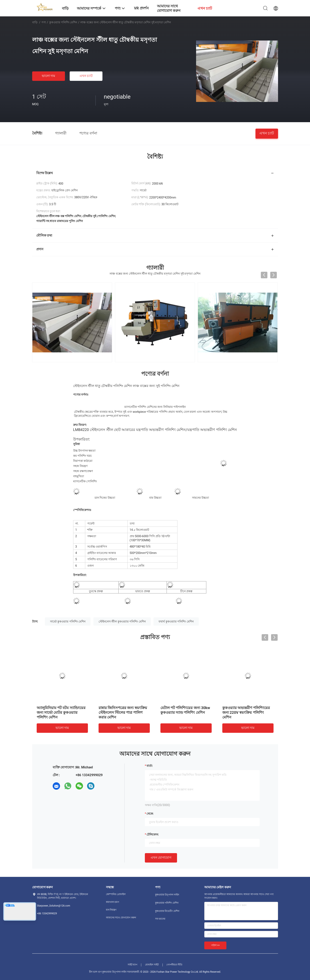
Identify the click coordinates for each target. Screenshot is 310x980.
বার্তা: (150, 766)
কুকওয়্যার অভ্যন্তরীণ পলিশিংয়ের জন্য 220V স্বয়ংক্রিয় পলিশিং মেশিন (246, 712)
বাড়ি (35, 22)
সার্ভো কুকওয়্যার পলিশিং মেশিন (68, 621)
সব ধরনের (160, 919)
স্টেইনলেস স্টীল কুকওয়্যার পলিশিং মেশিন (122, 621)
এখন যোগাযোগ (161, 858)
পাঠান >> (215, 945)
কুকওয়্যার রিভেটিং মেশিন (167, 911)
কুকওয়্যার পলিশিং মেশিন (63, 22)
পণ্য (44, 22)
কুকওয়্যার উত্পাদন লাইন (167, 895)
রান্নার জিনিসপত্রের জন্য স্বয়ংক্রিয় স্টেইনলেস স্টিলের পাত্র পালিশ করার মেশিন (123, 712)
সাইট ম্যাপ (133, 965)
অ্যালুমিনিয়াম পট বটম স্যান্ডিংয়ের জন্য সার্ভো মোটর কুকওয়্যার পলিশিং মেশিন (61, 712)
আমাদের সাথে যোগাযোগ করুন (121, 918)
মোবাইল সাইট (152, 965)
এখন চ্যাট (86, 76)
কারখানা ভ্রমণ (113, 902)
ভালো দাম (49, 76)
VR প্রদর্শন (141, 8)
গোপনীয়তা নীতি (174, 965)
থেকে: (150, 814)
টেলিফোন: (153, 835)
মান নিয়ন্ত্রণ (111, 910)
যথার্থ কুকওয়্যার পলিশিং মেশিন (176, 621)
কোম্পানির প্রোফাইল (116, 894)
